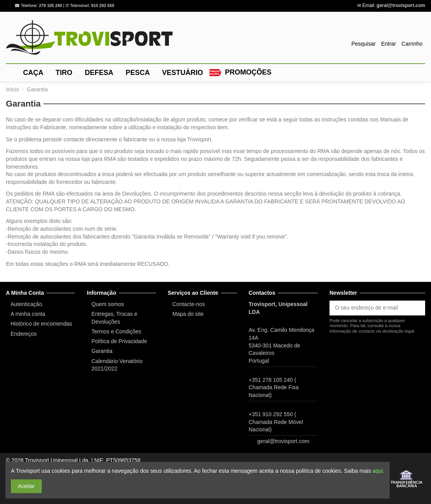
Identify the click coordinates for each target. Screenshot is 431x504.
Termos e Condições (116, 331)
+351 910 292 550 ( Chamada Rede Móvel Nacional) (276, 422)
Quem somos (108, 304)
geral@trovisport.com (401, 5)
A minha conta (28, 314)
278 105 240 (51, 5)
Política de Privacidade (119, 341)
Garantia (102, 351)
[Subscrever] (417, 308)
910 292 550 (102, 5)
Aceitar (27, 486)
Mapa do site (188, 314)
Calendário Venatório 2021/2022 (117, 365)
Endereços (24, 334)
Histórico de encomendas (41, 324)
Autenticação (26, 304)
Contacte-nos (189, 304)
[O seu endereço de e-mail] (369, 308)
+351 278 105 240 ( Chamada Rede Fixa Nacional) (274, 387)
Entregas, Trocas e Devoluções (114, 318)
